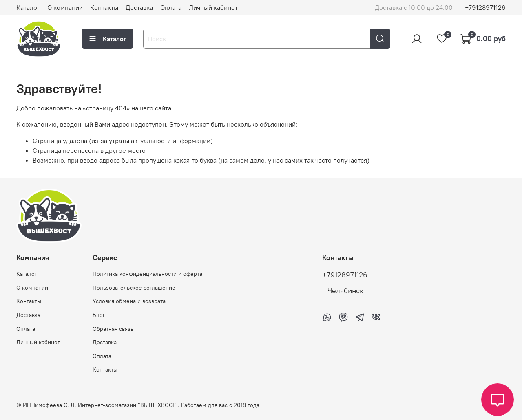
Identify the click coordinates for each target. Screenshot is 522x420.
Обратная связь (113, 329)
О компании (65, 7)
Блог (99, 315)
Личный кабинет (213, 7)
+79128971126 (485, 7)
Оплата (171, 7)
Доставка (139, 7)
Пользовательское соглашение (134, 288)
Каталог (28, 7)
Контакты (104, 7)
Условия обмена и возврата (129, 301)
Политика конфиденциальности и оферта (147, 274)
